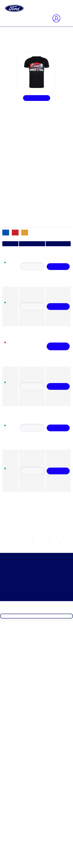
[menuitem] (40, 10)
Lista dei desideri (28, 55)
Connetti (23, 35)
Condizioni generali (29, 115)
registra (35, 35)
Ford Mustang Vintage (31, 159)
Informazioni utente (29, 42)
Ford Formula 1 (19, 544)
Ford (20, 132)
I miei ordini (25, 52)
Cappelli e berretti (28, 201)
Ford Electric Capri (29, 139)
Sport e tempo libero (30, 212)
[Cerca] (49, 17)
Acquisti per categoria (23, 550)
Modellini (23, 208)
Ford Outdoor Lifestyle (31, 163)
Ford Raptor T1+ (27, 173)
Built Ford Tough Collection (35, 135)
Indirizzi (22, 45)
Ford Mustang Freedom (32, 153)
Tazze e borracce (27, 219)
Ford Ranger (25, 170)
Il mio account (26, 38)
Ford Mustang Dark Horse (33, 149)
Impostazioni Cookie (30, 97)
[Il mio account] (19, 24)
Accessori (23, 187)
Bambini (22, 205)
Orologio (23, 222)
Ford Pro (22, 166)
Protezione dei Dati (29, 111)
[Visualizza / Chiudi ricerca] (13, 13)
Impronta (23, 118)
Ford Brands (17, 495)
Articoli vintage (27, 225)
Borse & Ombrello (29, 215)
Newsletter (24, 101)
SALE (13, 554)
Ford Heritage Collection (25, 547)
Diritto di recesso (28, 108)
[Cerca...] (26, 17)
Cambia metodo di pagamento (36, 49)
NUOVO (15, 491)
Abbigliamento (26, 191)
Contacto (23, 104)
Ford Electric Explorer (31, 142)
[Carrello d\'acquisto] (28, 59)
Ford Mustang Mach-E (31, 156)
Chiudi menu (17, 28)
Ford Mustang (26, 146)
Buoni (21, 198)
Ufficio (21, 194)
